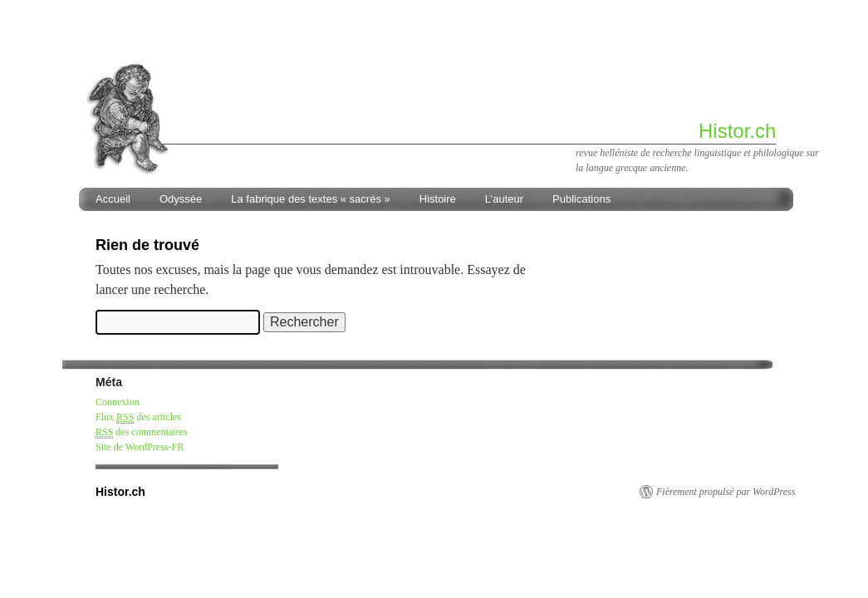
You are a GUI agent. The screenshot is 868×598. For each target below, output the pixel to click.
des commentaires (142, 432)
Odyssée (181, 199)
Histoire (438, 199)
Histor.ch (737, 131)
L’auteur (504, 199)
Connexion (118, 402)
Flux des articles (138, 417)
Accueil (113, 199)
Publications (581, 199)
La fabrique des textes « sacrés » (311, 199)
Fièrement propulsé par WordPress (726, 492)
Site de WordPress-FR (140, 447)
